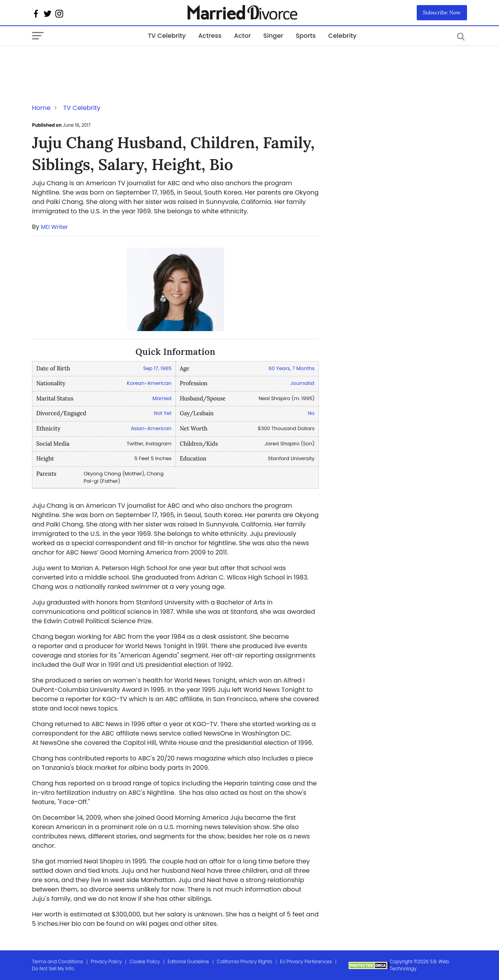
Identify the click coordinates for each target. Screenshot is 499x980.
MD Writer (54, 227)
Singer (273, 36)
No (311, 413)
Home (41, 108)
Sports (305, 36)
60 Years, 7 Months (292, 368)
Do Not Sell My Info (53, 968)
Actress (210, 36)
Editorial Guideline (188, 961)
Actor (242, 36)
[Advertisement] (94, 62)
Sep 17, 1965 (157, 368)
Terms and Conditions (58, 961)
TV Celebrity (167, 36)
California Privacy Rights (244, 961)
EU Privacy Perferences (306, 961)
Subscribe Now (442, 12)
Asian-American (151, 428)
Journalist (303, 383)
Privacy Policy (106, 961)
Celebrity (342, 36)
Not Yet (163, 413)
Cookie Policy (145, 961)
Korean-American (149, 383)
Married (162, 398)
